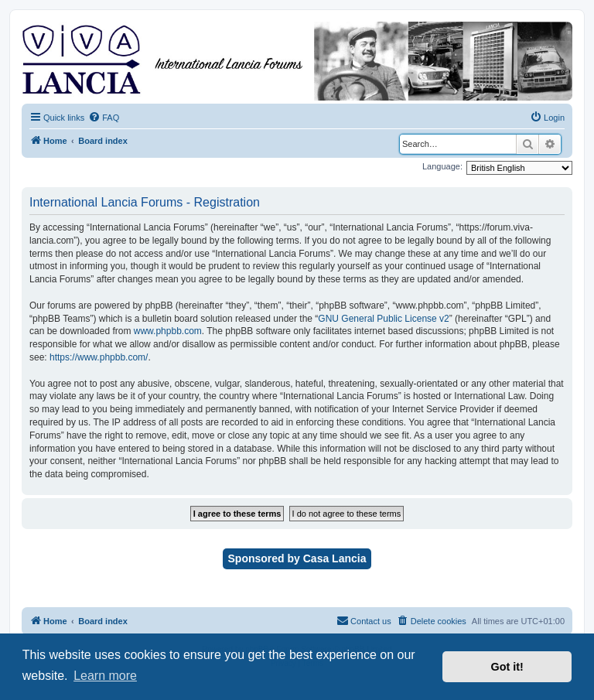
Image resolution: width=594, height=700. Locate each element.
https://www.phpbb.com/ (99, 357)
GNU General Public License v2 (383, 319)
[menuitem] (104, 118)
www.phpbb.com (168, 331)
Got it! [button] (507, 667)
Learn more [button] (105, 676)
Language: (442, 166)
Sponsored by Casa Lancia (297, 558)
